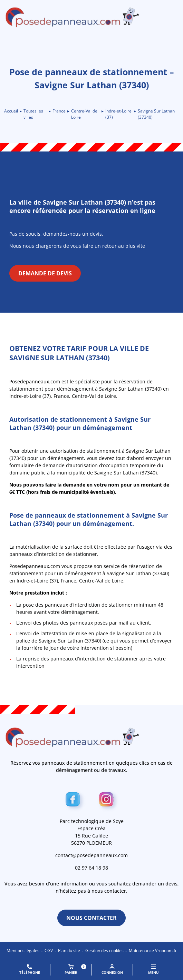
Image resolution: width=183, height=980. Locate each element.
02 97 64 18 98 (91, 868)
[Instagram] (108, 801)
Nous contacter (91, 918)
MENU (153, 969)
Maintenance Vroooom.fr (153, 950)
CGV (49, 950)
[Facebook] (75, 801)
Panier (75, 969)
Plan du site (69, 950)
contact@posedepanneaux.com (91, 855)
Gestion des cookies (104, 950)
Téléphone (30, 969)
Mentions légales (23, 950)
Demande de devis (45, 273)
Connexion (112, 969)
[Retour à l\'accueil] (91, 17)
